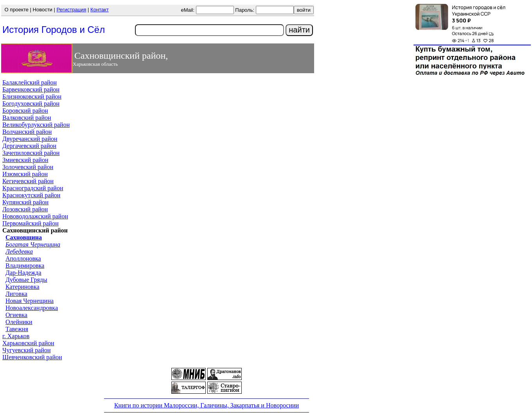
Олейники (19, 322)
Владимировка (25, 266)
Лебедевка (19, 251)
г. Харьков (16, 336)
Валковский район (27, 118)
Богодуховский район (31, 104)
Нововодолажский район (35, 216)
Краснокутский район (31, 195)
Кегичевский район (28, 181)
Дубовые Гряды (26, 280)
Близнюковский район (32, 96)
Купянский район (25, 202)
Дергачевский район (29, 146)
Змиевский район (25, 160)
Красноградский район (33, 188)
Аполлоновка (23, 259)
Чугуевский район (27, 350)
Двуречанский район (30, 139)
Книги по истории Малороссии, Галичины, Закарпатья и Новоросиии (207, 405)
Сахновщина (24, 237)
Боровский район (25, 111)
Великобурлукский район (36, 125)
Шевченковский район (32, 357)
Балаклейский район (30, 82)
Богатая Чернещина (33, 244)
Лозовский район (25, 209)
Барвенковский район (31, 89)
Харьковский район (28, 343)
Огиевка (16, 315)
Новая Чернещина (30, 301)
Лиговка (16, 294)
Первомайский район (31, 223)
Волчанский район (27, 132)
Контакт (100, 10)
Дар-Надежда (23, 273)
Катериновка (22, 287)
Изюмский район (25, 174)
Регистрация (71, 10)
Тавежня (17, 329)
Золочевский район (28, 167)
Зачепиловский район (31, 153)
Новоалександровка (32, 308)
